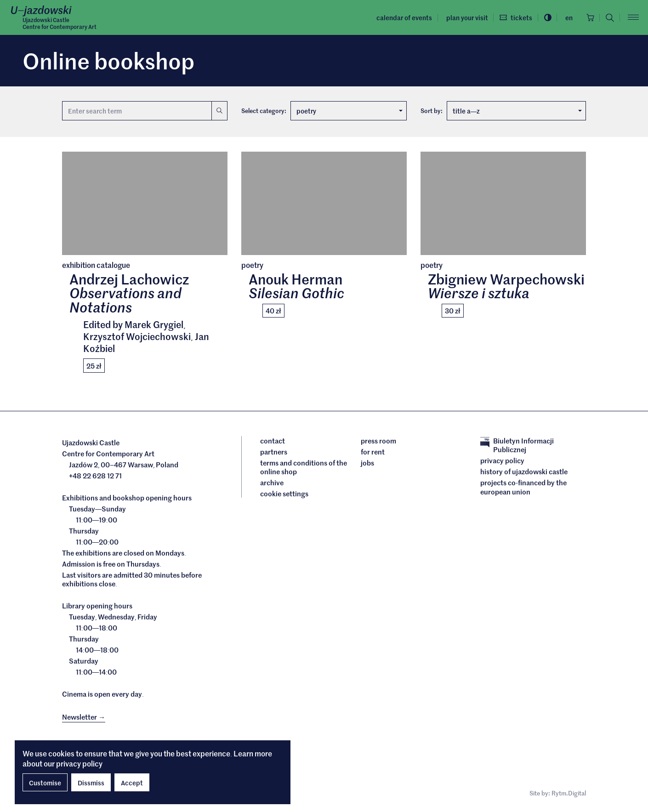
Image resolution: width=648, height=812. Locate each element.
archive (272, 483)
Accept (132, 783)
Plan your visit (465, 17)
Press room (378, 441)
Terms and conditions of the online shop (304, 467)
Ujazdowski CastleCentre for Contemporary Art (60, 23)
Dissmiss (91, 783)
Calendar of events (403, 17)
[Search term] (137, 111)
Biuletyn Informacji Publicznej (517, 445)
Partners (274, 452)
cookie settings (284, 494)
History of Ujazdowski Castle (524, 472)
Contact (273, 441)
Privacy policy (502, 461)
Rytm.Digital (569, 793)
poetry (350, 111)
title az (517, 111)
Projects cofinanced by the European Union (523, 487)
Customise (45, 783)
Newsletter (84, 717)
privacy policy (79, 763)
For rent (373, 452)
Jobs (367, 463)
